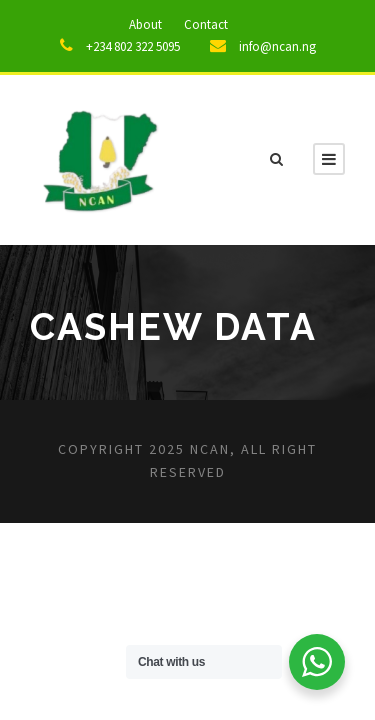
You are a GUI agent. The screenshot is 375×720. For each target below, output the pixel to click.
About (145, 24)
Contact (206, 24)
